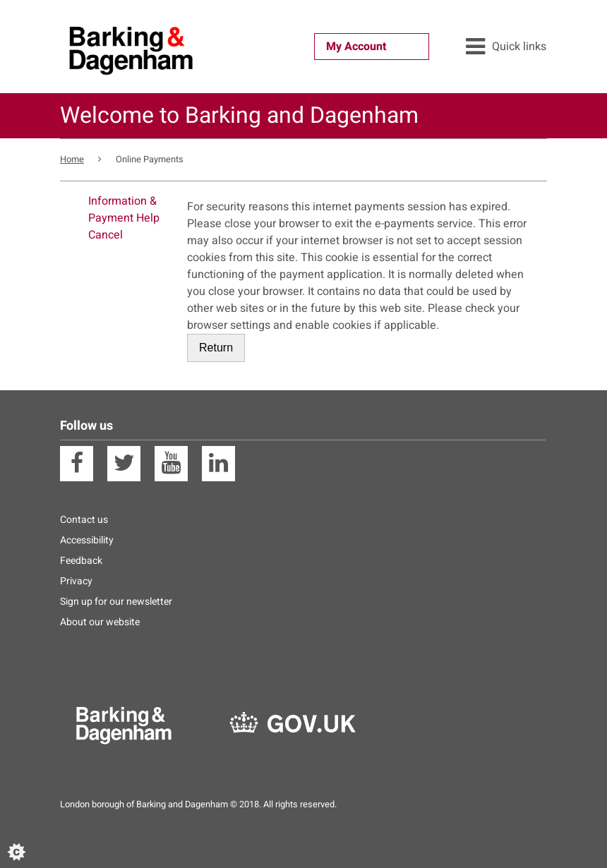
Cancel (106, 235)
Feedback (81, 561)
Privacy (76, 581)
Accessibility (87, 540)
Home (72, 159)
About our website (100, 622)
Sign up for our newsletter (116, 602)
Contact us (84, 520)
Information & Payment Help (124, 210)
